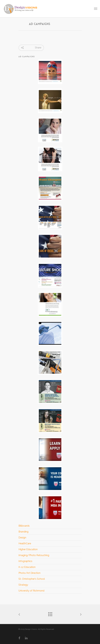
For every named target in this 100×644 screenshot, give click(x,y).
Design (22, 538)
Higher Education (28, 549)
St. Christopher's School (32, 579)
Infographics (25, 561)
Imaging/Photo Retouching (34, 555)
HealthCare (25, 543)
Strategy (23, 585)
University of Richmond (31, 591)
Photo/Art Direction (29, 573)
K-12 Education (27, 567)
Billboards (24, 526)
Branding (23, 532)
